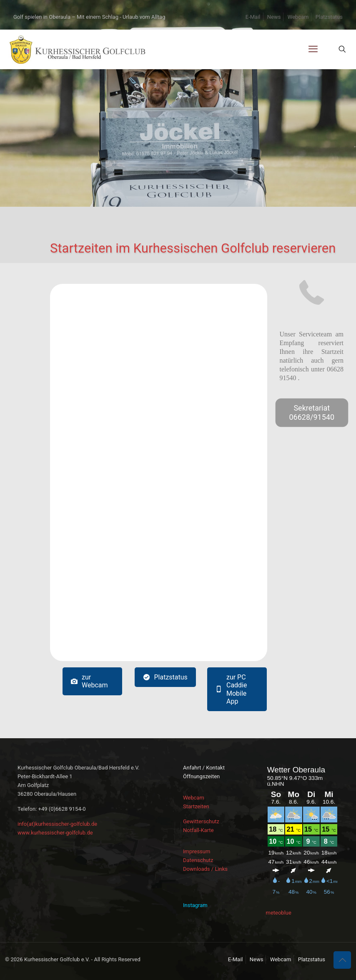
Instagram (195, 905)
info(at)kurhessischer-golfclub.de (57, 824)
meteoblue (279, 913)
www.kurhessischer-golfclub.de (55, 833)
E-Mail (253, 17)
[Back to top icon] (342, 960)
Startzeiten (196, 806)
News (274, 17)
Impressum (197, 851)
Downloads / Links (205, 869)
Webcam (298, 17)
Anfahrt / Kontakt (204, 768)
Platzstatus (329, 17)
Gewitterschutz (201, 821)
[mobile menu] (313, 49)
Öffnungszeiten (201, 776)
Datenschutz (198, 860)
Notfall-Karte (198, 830)
